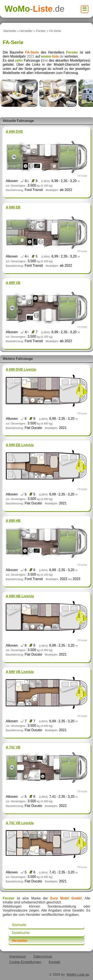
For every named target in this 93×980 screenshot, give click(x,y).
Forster (41, 31)
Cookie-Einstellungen (25, 962)
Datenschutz (43, 956)
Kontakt (54, 962)
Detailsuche (21, 933)
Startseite (9, 31)
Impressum (18, 956)
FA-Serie (55, 31)
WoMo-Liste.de (78, 975)
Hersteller (26, 31)
